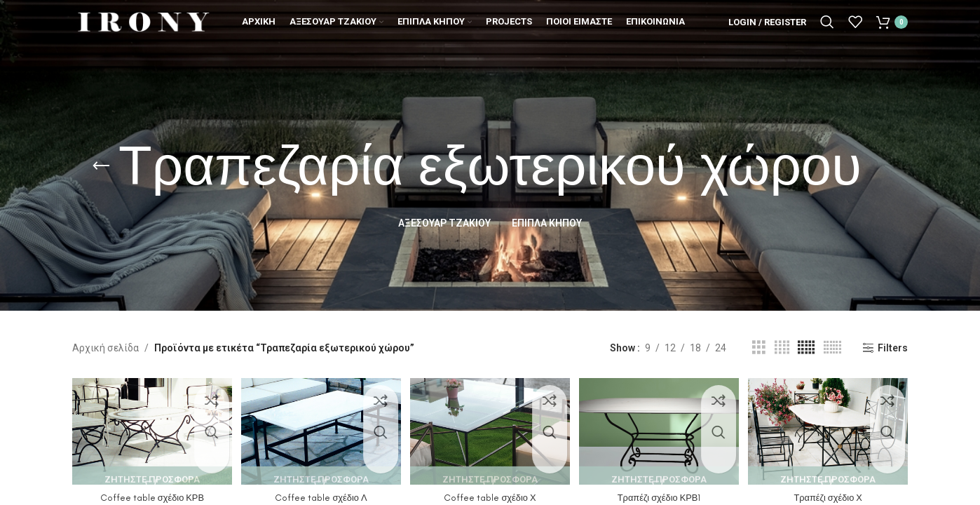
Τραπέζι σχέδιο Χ (833, 491)
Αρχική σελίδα (106, 348)
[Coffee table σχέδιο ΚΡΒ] (147, 429)
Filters (893, 348)
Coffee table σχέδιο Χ (490, 491)
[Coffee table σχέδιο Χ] (490, 429)
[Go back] (101, 166)
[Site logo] (142, 31)
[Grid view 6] (832, 348)
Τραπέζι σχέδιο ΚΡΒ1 (661, 491)
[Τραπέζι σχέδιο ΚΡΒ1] (661, 429)
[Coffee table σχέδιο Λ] (318, 429)
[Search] (827, 32)
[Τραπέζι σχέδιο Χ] (833, 428)
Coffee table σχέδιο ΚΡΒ (147, 491)
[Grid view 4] (782, 348)
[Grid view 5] (806, 348)
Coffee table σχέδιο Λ (319, 491)
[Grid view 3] (759, 348)
